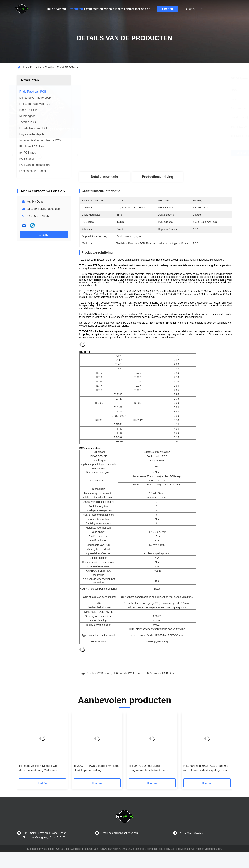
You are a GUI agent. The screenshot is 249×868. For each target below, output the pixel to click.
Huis (50, 9)
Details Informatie (104, 177)
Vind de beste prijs (176, 153)
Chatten (168, 9)
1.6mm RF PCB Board (128, 673)
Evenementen (94, 9)
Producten (76, 9)
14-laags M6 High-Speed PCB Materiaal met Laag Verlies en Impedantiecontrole (38, 768)
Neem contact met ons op (133, 9)
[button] (26, 747)
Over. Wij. (61, 9)
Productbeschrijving (157, 177)
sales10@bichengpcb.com (44, 209)
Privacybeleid (47, 849)
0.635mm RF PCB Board (161, 673)
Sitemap (32, 849)
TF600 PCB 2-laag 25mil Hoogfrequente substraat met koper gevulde (151, 768)
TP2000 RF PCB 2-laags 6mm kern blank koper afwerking (96, 768)
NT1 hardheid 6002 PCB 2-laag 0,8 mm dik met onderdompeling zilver (206, 768)
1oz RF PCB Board (99, 673)
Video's (109, 9)
